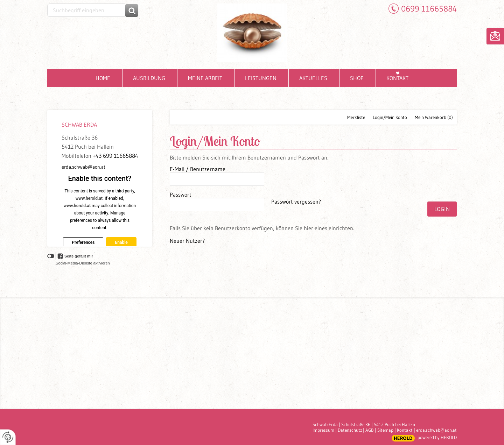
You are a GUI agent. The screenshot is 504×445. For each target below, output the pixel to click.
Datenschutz (350, 430)
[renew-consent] (8, 437)
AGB (370, 430)
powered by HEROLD (437, 437)
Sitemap (385, 430)
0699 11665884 (429, 9)
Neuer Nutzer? (187, 241)
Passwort (181, 195)
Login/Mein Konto (390, 117)
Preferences (83, 242)
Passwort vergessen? (296, 202)
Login (442, 209)
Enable (121, 242)
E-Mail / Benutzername (198, 169)
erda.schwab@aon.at (83, 167)
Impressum (323, 430)
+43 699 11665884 (115, 156)
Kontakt (405, 430)
